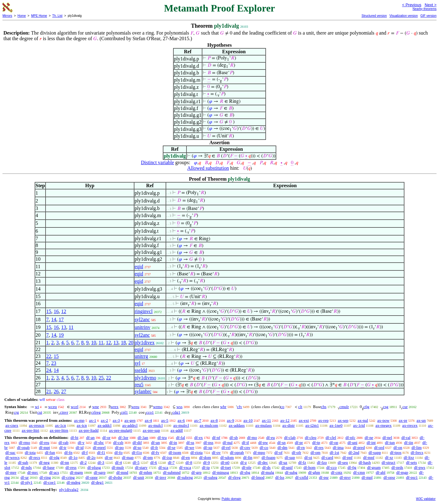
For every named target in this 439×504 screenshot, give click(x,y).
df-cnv (245, 447)
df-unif (287, 467)
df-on (398, 447)
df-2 (83, 462)
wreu (135, 407)
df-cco (332, 467)
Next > (431, 5)
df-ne (369, 437)
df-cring (68, 477)
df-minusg (221, 472)
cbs (324, 407)
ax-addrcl (130, 425)
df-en (185, 457)
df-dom (205, 457)
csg (386, 407)
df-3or (123, 437)
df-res (319, 447)
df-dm (282, 447)
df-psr (324, 477)
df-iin (409, 442)
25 (101, 378)
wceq (53, 407)
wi (37, 407)
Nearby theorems (425, 9)
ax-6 (181, 420)
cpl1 (124, 412)
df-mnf (369, 457)
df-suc (10, 452)
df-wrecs (12, 457)
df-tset (226, 467)
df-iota (30, 452)
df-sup (290, 457)
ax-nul (363, 420)
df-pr (299, 442)
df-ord (379, 447)
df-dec (263, 462)
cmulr (344, 407)
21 (49, 391)
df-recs (34, 457)
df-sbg (245, 472)
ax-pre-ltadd (89, 430)
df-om (316, 452)
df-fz (302, 462)
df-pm (148, 457)
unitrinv (143, 327)
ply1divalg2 (69, 490)
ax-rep (323, 420)
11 (71, 327)
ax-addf (177, 430)
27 (64, 391)
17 (61, 319)
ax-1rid (359, 425)
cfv (240, 407)
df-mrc (33, 472)
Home (22, 16)
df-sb (234, 437)
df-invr (161, 477)
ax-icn (82, 425)
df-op (334, 442)
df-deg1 (97, 482)
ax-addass (237, 425)
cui (40, 412)
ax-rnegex (384, 425)
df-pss (209, 442)
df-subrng (185, 477)
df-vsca (185, 467)
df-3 (101, 462)
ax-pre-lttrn (59, 430)
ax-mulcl (156, 425)
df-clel (331, 437)
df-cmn (359, 472)
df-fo (118, 452)
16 (56, 311)
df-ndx (27, 467)
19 (61, 335)
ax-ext (304, 420)
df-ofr (297, 452)
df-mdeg (74, 482)
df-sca (163, 467)
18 (123, 342)
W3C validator (426, 499)
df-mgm (76, 472)
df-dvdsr (115, 477)
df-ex (198, 437)
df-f (85, 452)
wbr (223, 407)
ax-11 (266, 420)
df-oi (308, 457)
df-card (327, 457)
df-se (171, 447)
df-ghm (314, 472)
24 (49, 370)
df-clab (290, 437)
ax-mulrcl (181, 425)
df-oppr (92, 477)
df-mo (252, 437)
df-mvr (345, 477)
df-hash (365, 462)
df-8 (189, 462)
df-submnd (172, 472)
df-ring (45, 477)
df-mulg (268, 472)
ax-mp (79, 420)
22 (49, 356)
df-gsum (374, 467)
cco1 (150, 412)
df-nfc (350, 437)
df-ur (25, 477)
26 (56, 391)
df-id (80, 447)
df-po (119, 447)
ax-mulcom (209, 425)
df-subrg (210, 477)
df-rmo (24, 442)
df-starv (141, 467)
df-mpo (259, 452)
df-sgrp (100, 472)
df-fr (154, 447)
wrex (114, 407)
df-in (173, 442)
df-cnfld (302, 477)
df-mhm (146, 472)
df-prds (398, 467)
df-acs (54, 472)
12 (64, 311)
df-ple (246, 467)
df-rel (226, 447)
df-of (278, 452)
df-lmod (258, 477)
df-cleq (311, 437)
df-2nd (354, 452)
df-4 (118, 462)
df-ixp (167, 457)
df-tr (63, 447)
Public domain (232, 499)
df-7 (171, 462)
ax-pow (383, 420)
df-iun (390, 442)
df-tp (316, 442)
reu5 (139, 385)
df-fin (248, 457)
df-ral (406, 437)
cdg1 (176, 412)
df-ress (71, 467)
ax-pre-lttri (31, 430)
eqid (139, 266)
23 (54, 363)
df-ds (266, 467)
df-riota (197, 452)
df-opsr (389, 477)
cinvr (64, 412)
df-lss (280, 477)
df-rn (301, 447)
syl (138, 363)
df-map (128, 457)
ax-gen (130, 420)
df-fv (155, 452)
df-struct (388, 462)
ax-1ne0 (336, 425)
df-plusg (94, 467)
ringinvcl (144, 311)
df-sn (281, 442)
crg (16, 412)
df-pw (263, 442)
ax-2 (104, 420)
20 (131, 342)
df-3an (143, 437)
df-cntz (337, 472)
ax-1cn (60, 425)
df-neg (44, 462)
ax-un (421, 420)
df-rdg (54, 457)
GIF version (428, 16)
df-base (49, 467)
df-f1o (137, 452)
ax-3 (116, 420)
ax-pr (403, 420)
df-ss (190, 442)
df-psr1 (412, 477)
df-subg (291, 472)
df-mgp (402, 472)
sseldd (141, 370)
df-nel (387, 437)
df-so (137, 447)
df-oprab (237, 452)
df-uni (352, 442)
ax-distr (289, 425)
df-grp (197, 472)
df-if (246, 442)
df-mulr (118, 467)
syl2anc (142, 319)
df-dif (137, 442)
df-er (109, 457)
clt (300, 407)
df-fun (50, 452)
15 (49, 311)
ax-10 (248, 420)
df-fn (68, 452)
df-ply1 (27, 482)
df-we (189, 447)
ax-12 (285, 420)
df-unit (139, 477)
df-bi (74, 437)
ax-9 (231, 420)
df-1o (73, 457)
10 (94, 342)
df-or (106, 437)
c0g (367, 407)
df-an (90, 437)
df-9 (206, 462)
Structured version (374, 16)
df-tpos (396, 452)
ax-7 (198, 420)
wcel (75, 407)
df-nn (65, 462)
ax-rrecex (410, 425)
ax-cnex (12, 425)
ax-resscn (37, 425)
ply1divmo (145, 378)
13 (64, 327)
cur (405, 407)
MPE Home (39, 16)
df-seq (343, 462)
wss (180, 407)
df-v (81, 442)
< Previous (412, 5)
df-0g (352, 467)
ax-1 (93, 420)
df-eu (270, 437)
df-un (156, 442)
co (282, 407)
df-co (264, 447)
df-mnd (122, 472)
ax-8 (214, 420)
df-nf (216, 437)
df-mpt (44, 447)
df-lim (417, 447)
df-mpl (367, 477)
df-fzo (322, 462)
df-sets (411, 462)
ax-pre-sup (152, 430)
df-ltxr (409, 457)
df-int (371, 442)
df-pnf (347, 457)
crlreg (96, 412)
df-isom (175, 452)
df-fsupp (268, 457)
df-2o (91, 457)
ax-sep (343, 420)
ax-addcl (105, 425)
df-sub (23, 462)
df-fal (180, 437)
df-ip (206, 467)
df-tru (162, 437)
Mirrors (7, 16)
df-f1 (101, 452)
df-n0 (225, 462)
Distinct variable (157, 162)
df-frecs (417, 452)
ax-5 (165, 420)
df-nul (228, 442)
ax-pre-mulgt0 (121, 430)
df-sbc (99, 442)
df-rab (64, 442)
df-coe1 (50, 482)
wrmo (158, 407)
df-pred (359, 447)
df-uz (283, 462)
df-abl (381, 472)
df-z (244, 462)
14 (54, 319)
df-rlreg (234, 477)
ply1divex (145, 342)
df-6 (154, 462)
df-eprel (99, 447)
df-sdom (227, 457)
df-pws (420, 467)
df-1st (334, 452)
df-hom (310, 467)
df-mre (11, 472)
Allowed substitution (208, 168)
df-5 (136, 462)
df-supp (375, 452)
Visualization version (404, 16)
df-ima (338, 447)
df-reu (44, 442)
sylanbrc (143, 391)
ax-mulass (264, 425)
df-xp (208, 447)
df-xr (389, 457)
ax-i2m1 (312, 425)
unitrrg (141, 356)
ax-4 (148, 420)
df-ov (216, 452)
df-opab (23, 447)
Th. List (58, 16)
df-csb (118, 442)
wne (96, 407)
